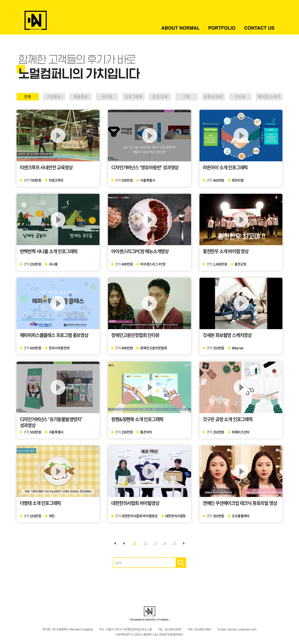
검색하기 (181, 563)
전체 (28, 97)
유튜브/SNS (210, 97)
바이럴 (103, 97)
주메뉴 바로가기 (0, 0)
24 (167, 543)
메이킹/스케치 (267, 97)
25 (179, 543)
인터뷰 (237, 97)
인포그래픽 (129, 97)
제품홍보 (78, 97)
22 (143, 543)
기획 (182, 97)
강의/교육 (157, 97)
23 (155, 543)
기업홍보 (53, 97)
